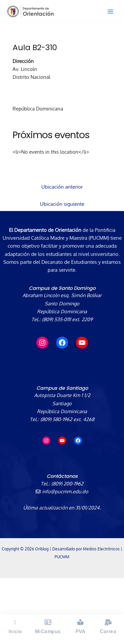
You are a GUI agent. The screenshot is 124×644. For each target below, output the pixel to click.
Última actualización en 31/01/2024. (62, 507)
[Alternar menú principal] (110, 12)
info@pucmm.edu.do (62, 491)
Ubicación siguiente (62, 204)
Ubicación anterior (62, 187)
